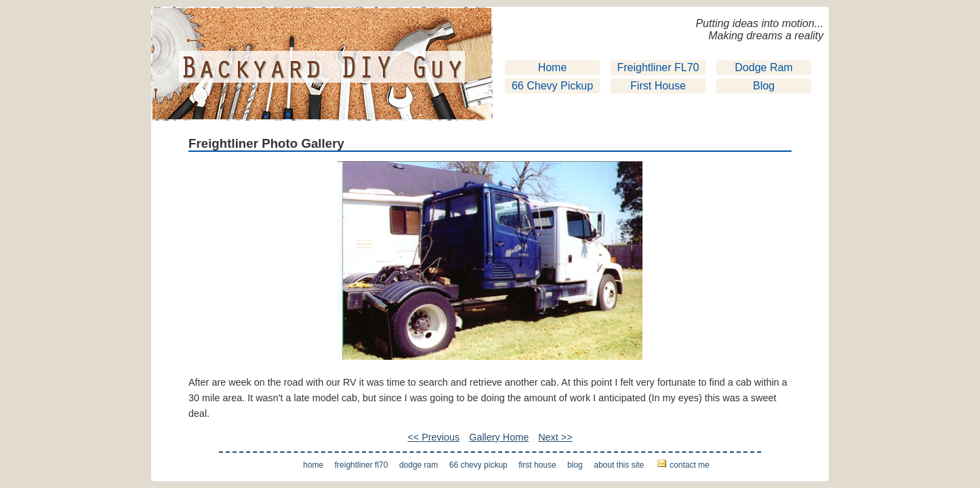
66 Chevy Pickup (552, 86)
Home (553, 67)
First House (658, 86)
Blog (764, 86)
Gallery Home (499, 437)
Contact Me (690, 465)
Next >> (555, 437)
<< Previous (433, 437)
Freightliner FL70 (658, 67)
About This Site (619, 465)
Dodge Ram (763, 67)
